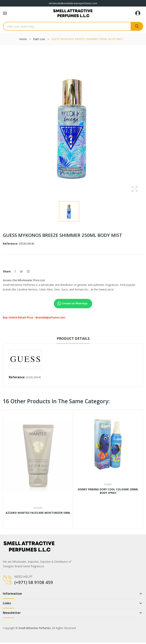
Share (15, 271)
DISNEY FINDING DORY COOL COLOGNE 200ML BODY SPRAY (108, 491)
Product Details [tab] (73, 338)
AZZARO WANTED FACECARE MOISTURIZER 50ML (38, 513)
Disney (108, 485)
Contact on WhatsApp (75, 303)
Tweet (21, 271)
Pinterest (28, 271)
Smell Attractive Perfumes (35, 628)
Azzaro (38, 508)
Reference (17, 377)
